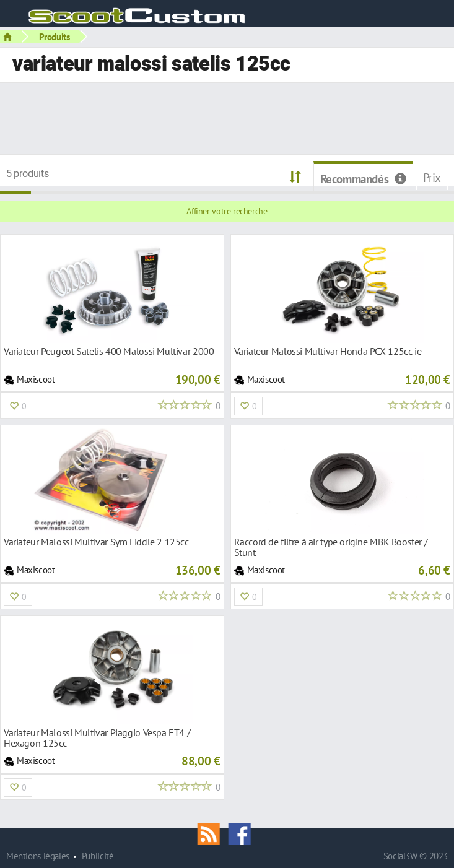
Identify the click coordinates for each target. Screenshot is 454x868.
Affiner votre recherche (227, 211)
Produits (55, 37)
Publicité (98, 856)
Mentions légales (38, 856)
